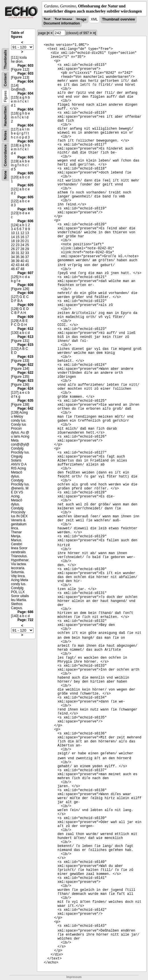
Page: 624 (25, 389)
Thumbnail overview (119, 19)
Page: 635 (25, 401)
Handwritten (5, 116)
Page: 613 (25, 337)
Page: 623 (25, 381)
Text (47, 19)
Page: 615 (25, 345)
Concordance (5, 155)
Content (5, 80)
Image (81, 19)
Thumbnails (5, 59)
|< (48, 33)
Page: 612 (25, 329)
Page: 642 (25, 409)
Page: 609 (25, 305)
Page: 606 (25, 221)
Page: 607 (25, 273)
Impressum (74, 977)
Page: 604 (25, 81)
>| (94, 33)
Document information (62, 23)
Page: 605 (25, 141)
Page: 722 (25, 620)
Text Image (63, 19)
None (5, 175)
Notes (5, 135)
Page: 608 (25, 285)
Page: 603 (25, 66)
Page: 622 (25, 365)
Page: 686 (25, 612)
